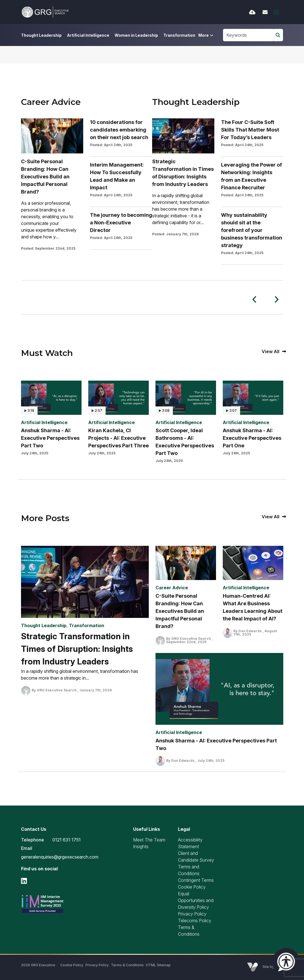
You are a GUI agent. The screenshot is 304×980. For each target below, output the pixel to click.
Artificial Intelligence (88, 35)
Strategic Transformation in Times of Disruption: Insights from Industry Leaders (183, 173)
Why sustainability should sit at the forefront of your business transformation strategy (252, 230)
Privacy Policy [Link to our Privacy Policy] (97, 965)
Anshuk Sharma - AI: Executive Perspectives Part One (252, 438)
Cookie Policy (192, 887)
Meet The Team (149, 840)
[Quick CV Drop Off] (252, 12)
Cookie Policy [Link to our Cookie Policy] (72, 965)
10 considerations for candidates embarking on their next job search (119, 130)
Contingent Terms (196, 880)
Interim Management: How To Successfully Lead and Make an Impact (117, 176)
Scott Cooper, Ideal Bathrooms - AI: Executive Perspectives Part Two (185, 442)
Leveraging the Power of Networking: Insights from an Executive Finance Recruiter (251, 176)
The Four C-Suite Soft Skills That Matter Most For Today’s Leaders (250, 130)
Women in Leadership (136, 35)
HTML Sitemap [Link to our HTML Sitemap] (158, 965)
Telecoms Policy (195, 921)
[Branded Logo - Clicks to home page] (45, 12)
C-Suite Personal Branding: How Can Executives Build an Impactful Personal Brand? (45, 177)
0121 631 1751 (67, 840)
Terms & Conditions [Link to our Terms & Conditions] (127, 965)
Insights (141, 846)
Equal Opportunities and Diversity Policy (196, 900)
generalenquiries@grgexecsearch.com (60, 857)
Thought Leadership (41, 35)
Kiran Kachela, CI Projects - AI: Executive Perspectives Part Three (119, 438)
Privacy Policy (192, 914)
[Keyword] (248, 35)
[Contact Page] (265, 12)
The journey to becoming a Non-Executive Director (121, 223)
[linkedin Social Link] (24, 881)
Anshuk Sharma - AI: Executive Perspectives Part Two (50, 438)
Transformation (179, 35)
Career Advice (172, 588)
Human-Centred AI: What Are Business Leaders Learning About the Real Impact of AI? (253, 607)
